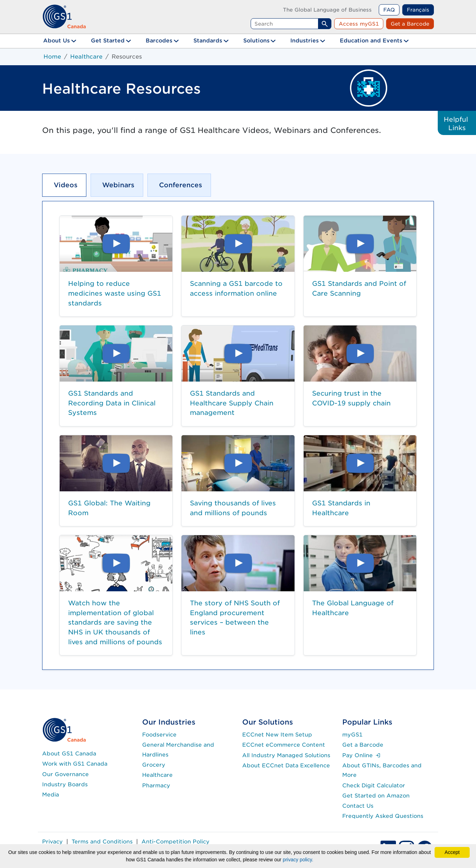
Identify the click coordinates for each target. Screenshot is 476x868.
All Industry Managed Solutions (286, 755)
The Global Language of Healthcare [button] (353, 608)
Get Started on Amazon (376, 796)
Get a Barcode (410, 24)
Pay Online (361, 755)
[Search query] (285, 24)
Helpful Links (457, 123)
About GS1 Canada (69, 753)
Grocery (154, 765)
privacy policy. (298, 860)
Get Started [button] (108, 41)
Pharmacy (156, 785)
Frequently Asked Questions (383, 816)
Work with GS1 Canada (75, 764)
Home (52, 57)
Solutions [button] (256, 41)
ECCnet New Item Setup (277, 735)
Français (418, 10)
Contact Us (358, 806)
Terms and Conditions (102, 842)
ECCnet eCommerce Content (284, 745)
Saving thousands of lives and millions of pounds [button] (233, 508)
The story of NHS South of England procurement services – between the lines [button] (235, 617)
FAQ (389, 10)
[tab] (64, 185)
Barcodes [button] (159, 41)
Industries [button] (305, 41)
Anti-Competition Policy (176, 842)
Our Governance (65, 774)
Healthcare (86, 57)
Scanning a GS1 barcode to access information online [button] (236, 288)
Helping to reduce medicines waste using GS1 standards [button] (115, 293)
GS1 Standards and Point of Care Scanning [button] (359, 288)
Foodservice (159, 735)
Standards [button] (208, 41)
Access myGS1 (359, 24)
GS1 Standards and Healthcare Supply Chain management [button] (232, 403)
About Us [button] (57, 41)
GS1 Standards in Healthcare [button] (341, 508)
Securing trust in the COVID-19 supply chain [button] (351, 398)
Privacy (52, 842)
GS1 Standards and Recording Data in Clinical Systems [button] (112, 403)
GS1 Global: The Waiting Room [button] (109, 508)
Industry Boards (65, 784)
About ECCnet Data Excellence (286, 765)
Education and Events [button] (371, 41)
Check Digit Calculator (374, 785)
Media (51, 795)
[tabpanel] (238, 435)
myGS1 (352, 735)
